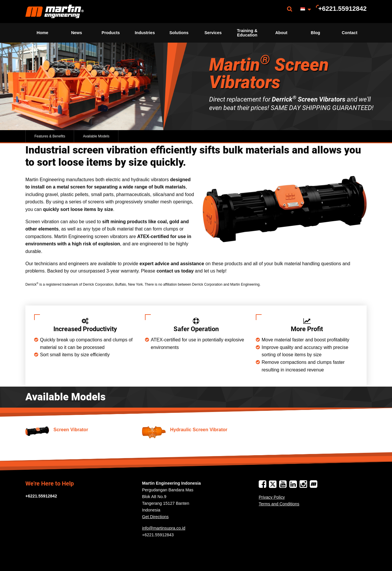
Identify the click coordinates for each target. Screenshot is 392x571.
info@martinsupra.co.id (164, 528)
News (77, 33)
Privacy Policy (272, 497)
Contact (350, 33)
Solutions (179, 33)
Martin (55, 12)
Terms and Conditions (279, 504)
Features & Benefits (50, 136)
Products (111, 33)
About (281, 33)
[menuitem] (55, 12)
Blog (316, 33)
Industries (145, 33)
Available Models (96, 136)
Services (213, 33)
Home (43, 33)
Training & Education (247, 33)
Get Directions (155, 517)
